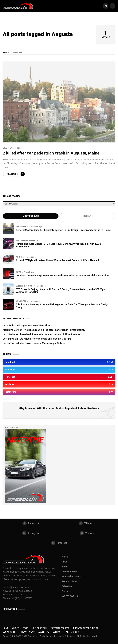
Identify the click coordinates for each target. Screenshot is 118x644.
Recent (87, 216)
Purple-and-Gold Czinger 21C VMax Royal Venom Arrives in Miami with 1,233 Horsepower (58, 245)
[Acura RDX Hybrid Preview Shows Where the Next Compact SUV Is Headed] (8, 259)
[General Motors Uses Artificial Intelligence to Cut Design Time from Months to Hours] (8, 228)
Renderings (22, 227)
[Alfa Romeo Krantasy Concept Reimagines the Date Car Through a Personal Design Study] (8, 304)
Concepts (21, 301)
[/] (106, 6)
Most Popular (31, 216)
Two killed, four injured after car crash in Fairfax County (54, 330)
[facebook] (31, 523)
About (65, 562)
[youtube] (87, 533)
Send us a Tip (9, 632)
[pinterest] (59, 543)
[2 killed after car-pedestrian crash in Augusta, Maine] (59, 102)
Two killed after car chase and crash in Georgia (45, 339)
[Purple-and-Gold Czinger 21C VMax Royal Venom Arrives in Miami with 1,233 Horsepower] (8, 244)
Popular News (69, 582)
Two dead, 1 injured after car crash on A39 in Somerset (51, 334)
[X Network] (87, 523)
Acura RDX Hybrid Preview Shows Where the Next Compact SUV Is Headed (57, 260)
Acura (19, 257)
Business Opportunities (86, 628)
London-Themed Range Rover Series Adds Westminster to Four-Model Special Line (62, 276)
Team (65, 567)
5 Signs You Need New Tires (35, 326)
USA (5, 148)
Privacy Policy (27, 632)
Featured (21, 240)
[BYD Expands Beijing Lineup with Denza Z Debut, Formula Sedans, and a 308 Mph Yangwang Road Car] (8, 289)
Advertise (67, 587)
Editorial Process (71, 577)
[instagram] (31, 533)
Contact (66, 591)
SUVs (18, 272)
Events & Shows (24, 286)
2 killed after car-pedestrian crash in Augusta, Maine (51, 153)
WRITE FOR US (70, 596)
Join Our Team (70, 572)
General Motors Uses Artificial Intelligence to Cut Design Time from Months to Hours (63, 230)
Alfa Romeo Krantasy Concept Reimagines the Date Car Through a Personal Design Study (62, 306)
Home (6, 53)
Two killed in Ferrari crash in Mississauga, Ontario (38, 343)
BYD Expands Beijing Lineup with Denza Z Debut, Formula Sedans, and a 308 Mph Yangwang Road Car (60, 291)
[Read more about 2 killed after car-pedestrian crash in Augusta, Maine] (14, 174)
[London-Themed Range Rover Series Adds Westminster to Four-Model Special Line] (8, 274)
